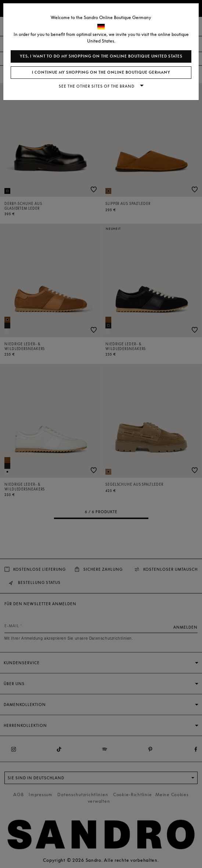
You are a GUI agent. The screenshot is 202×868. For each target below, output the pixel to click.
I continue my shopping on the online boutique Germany (101, 72)
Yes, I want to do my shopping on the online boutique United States (101, 56)
